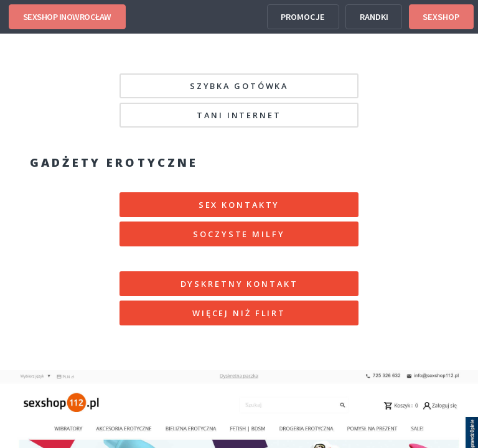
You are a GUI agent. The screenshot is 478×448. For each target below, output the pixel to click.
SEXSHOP (441, 17)
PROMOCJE (303, 17)
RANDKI (374, 17)
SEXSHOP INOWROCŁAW (67, 17)
